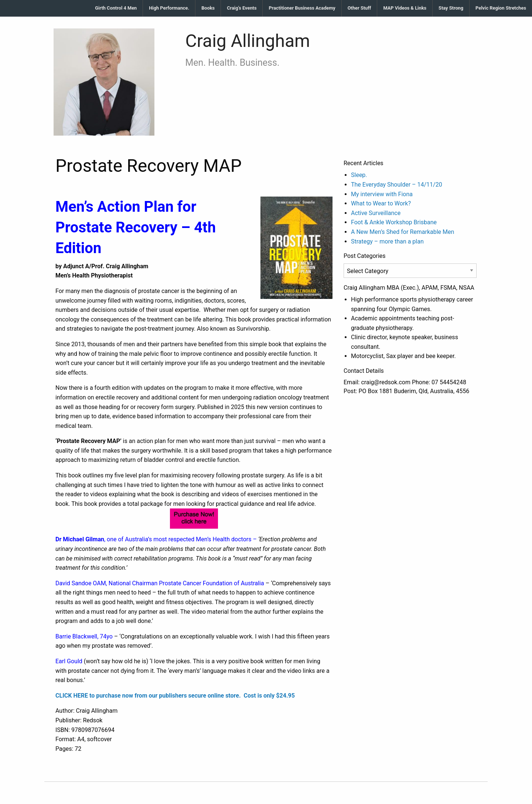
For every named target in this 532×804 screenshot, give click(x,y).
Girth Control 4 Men (116, 8)
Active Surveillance (376, 213)
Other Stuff (359, 8)
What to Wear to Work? (381, 203)
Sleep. (359, 175)
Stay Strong (451, 8)
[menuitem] (116, 8)
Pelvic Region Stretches (501, 8)
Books (208, 8)
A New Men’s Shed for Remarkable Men (403, 232)
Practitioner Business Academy (302, 8)
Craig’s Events (242, 8)
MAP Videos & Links (405, 8)
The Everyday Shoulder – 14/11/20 (397, 185)
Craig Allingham (248, 41)
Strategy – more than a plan (387, 241)
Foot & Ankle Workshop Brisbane (394, 222)
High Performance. (169, 8)
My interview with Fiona (382, 194)
